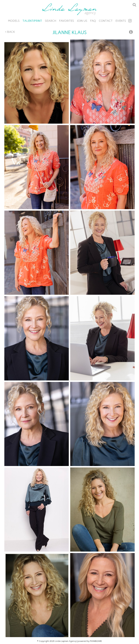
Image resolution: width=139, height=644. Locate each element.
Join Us (82, 21)
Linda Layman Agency (69, 9)
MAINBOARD (96, 641)
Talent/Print (32, 21)
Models (14, 21)
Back (10, 32)
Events (121, 21)
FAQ (93, 21)
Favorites (67, 21)
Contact (106, 21)
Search (50, 21)
